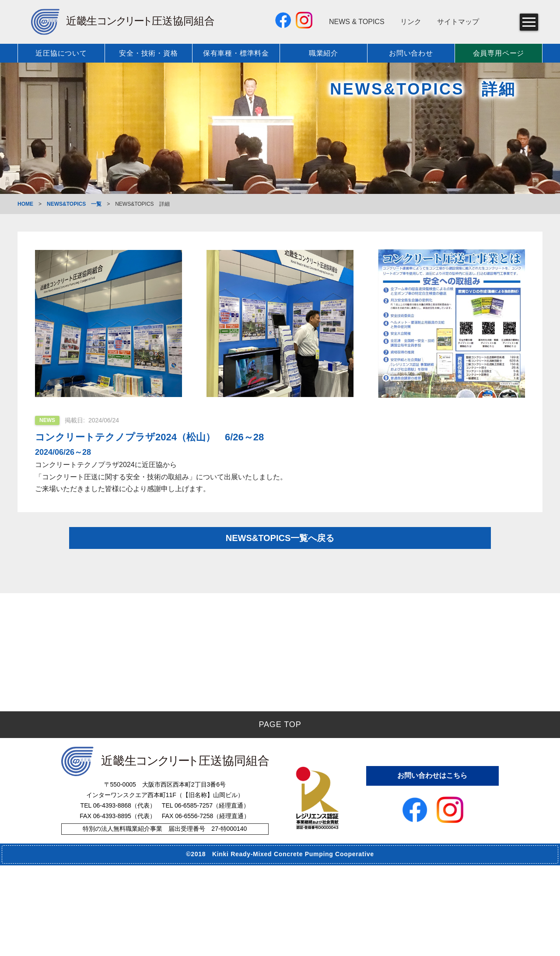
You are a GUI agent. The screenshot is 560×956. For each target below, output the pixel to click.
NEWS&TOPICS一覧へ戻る (280, 550)
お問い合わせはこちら (432, 865)
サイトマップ (458, 22)
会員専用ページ (499, 53)
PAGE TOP (280, 815)
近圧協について (61, 53)
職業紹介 (324, 53)
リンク (411, 22)
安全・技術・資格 (148, 53)
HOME (25, 204)
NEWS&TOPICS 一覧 (74, 204)
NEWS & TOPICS (357, 22)
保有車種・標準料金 (236, 53)
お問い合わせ (411, 53)
